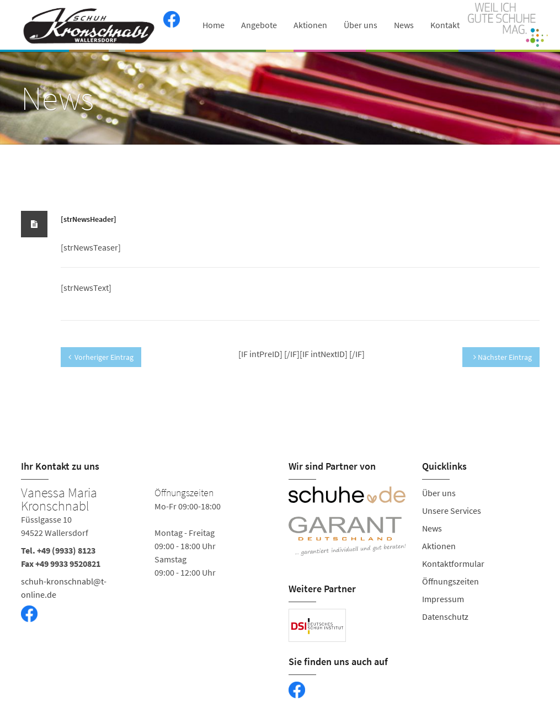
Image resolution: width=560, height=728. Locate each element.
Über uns (361, 25)
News (404, 25)
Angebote (259, 25)
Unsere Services (452, 511)
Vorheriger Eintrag (101, 357)
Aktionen (310, 25)
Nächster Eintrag (503, 357)
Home (214, 25)
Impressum (443, 599)
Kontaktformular (453, 564)
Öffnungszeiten (450, 581)
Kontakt (445, 25)
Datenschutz (445, 617)
